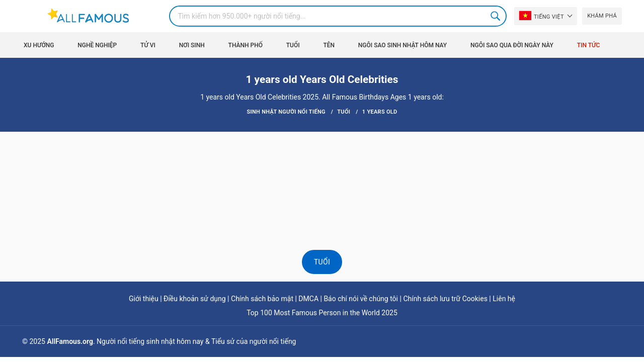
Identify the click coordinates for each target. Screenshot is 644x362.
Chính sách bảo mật (262, 299)
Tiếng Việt (542, 16)
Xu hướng (39, 45)
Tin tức (589, 45)
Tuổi (293, 45)
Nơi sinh (192, 45)
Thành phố (246, 45)
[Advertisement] (322, 162)
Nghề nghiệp (97, 45)
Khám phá (602, 16)
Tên (329, 45)
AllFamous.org (70, 341)
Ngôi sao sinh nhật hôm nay (403, 45)
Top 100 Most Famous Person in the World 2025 (322, 313)
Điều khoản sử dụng (195, 299)
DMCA (308, 299)
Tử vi (148, 45)
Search (496, 16)
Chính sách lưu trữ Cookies (445, 299)
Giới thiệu (144, 299)
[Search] (338, 16)
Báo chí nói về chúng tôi (361, 299)
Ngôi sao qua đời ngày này (512, 45)
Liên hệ (504, 299)
